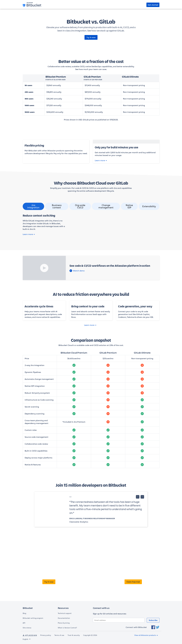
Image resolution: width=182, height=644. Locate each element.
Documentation (64, 618)
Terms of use (59, 635)
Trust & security (74, 635)
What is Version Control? (67, 628)
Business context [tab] (57, 206)
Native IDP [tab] (129, 206)
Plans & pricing (64, 623)
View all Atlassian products (146, 635)
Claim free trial (133, 582)
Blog (24, 613)
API (24, 623)
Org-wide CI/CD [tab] (80, 206)
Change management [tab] (106, 206)
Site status (27, 628)
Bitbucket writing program (33, 618)
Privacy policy (46, 635)
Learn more (101, 160)
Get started (153, 5)
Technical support (65, 613)
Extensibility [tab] (149, 206)
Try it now (91, 37)
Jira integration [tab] (33, 206)
